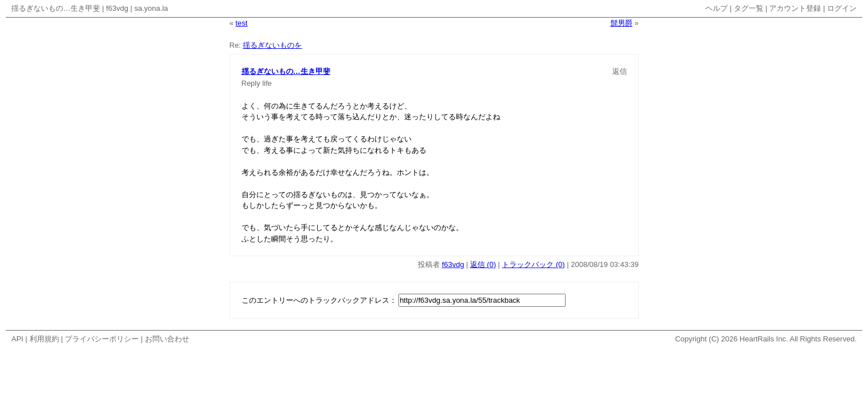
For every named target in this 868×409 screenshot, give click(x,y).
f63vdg (117, 8)
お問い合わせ (167, 339)
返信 (620, 71)
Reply (251, 83)
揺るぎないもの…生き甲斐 (56, 8)
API (17, 339)
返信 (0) (483, 264)
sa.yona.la (151, 8)
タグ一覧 (749, 8)
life (267, 83)
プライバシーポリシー (102, 339)
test (241, 23)
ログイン (842, 8)
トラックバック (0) (533, 264)
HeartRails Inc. (764, 339)
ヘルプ (717, 8)
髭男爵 (622, 23)
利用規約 (44, 339)
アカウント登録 (795, 8)
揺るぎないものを (272, 45)
